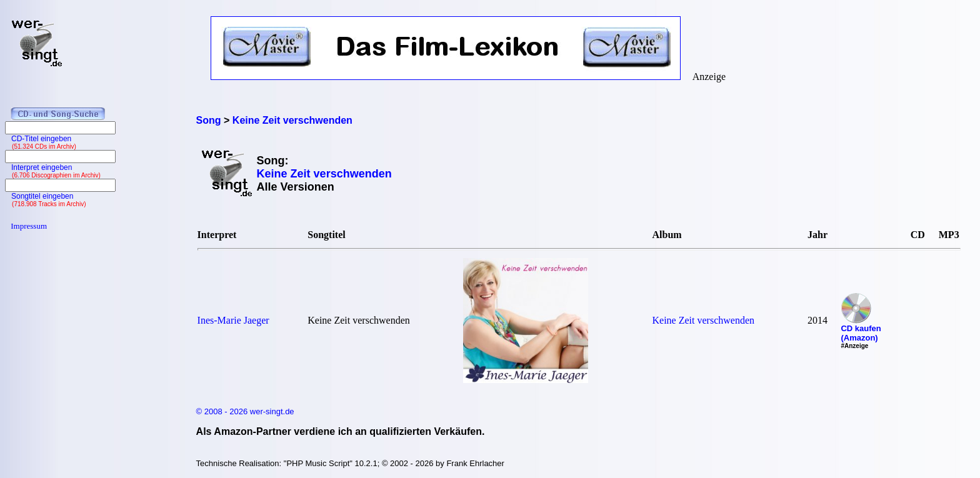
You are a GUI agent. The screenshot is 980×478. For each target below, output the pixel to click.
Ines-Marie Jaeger (233, 320)
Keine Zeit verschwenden (703, 320)
